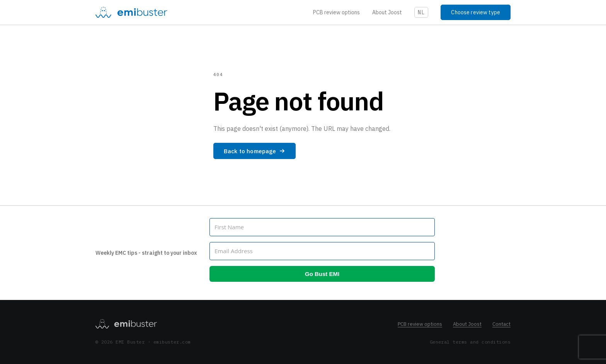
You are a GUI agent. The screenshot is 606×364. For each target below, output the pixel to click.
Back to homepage (254, 151)
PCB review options (336, 12)
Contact (501, 324)
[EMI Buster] (131, 12)
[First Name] (322, 227)
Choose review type (476, 12)
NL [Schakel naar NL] (421, 12)
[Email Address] (322, 251)
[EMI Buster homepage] (126, 324)
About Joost (387, 12)
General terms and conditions (470, 342)
